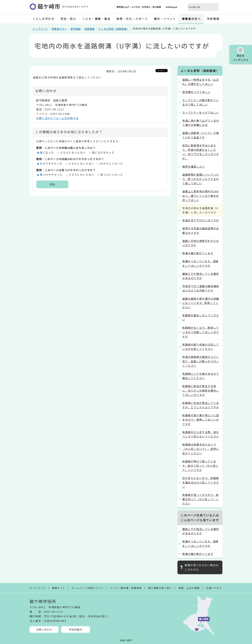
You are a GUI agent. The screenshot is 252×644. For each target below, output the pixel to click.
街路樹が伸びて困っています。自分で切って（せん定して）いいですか (200, 466)
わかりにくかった (112, 163)
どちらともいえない (73, 152)
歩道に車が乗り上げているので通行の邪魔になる (201, 123)
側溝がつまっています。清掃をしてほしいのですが (200, 263)
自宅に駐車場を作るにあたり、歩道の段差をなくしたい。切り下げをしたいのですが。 (201, 152)
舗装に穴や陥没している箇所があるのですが (201, 276)
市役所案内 (76, 629)
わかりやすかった (51, 163)
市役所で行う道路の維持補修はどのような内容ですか (201, 288)
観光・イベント (165, 19)
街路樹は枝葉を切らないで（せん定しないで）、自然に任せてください (201, 449)
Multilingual (171, 7)
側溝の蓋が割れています (198, 253)
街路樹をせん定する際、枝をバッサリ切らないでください (201, 434)
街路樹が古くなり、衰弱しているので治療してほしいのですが (201, 332)
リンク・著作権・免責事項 (126, 588)
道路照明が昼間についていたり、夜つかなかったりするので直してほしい (201, 179)
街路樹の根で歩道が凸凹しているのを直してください (201, 347)
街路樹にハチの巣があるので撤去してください (201, 376)
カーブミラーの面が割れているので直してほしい (201, 102)
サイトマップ (38, 588)
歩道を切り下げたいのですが (201, 220)
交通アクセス (214, 588)
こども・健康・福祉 (96, 19)
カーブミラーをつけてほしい (201, 112)
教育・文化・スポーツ (132, 19)
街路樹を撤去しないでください (201, 317)
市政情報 (213, 19)
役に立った (47, 152)
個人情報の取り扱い (160, 588)
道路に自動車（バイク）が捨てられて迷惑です (201, 135)
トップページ (40, 29)
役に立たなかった (103, 152)
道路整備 (90, 29)
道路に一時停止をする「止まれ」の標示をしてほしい (201, 82)
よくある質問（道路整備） (114, 29)
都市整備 (76, 29)
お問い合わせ (44, 629)
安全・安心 (68, 19)
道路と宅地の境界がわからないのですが (201, 243)
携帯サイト (59, 588)
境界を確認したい (194, 167)
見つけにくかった (112, 175)
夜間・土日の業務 (189, 588)
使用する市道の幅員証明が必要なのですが (201, 230)
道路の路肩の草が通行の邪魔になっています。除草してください (201, 303)
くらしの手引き (44, 19)
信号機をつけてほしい (196, 92)
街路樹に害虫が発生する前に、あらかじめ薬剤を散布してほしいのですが (201, 390)
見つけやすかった (51, 175)
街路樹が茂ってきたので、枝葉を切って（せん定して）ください (201, 499)
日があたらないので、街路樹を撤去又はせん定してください (201, 482)
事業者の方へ (191, 19)
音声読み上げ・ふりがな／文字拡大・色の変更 (139, 7)
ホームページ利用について (88, 588)
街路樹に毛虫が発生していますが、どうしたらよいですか (201, 405)
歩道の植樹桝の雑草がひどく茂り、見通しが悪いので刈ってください (201, 361)
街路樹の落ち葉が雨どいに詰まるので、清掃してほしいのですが (201, 420)
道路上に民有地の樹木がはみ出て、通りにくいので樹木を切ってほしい (201, 196)
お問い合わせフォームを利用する (57, 118)
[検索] (199, 7)
